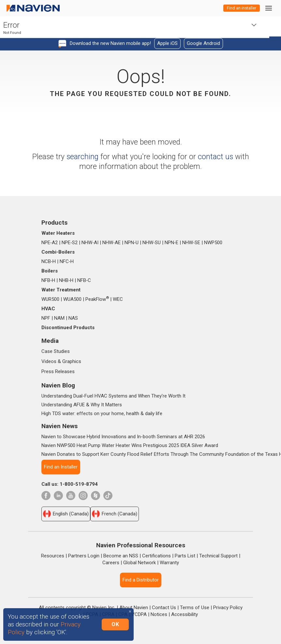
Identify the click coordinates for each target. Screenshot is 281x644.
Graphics (72, 361)
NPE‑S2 (70, 243)
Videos (49, 361)
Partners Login (84, 556)
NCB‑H (49, 261)
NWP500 (213, 243)
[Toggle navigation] (268, 8)
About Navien (134, 608)
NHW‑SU (152, 243)
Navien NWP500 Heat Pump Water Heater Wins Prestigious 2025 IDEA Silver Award (130, 445)
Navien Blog (58, 385)
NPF (46, 318)
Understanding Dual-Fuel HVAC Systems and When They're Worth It (113, 396)
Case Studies (56, 351)
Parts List (185, 556)
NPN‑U (132, 243)
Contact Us (164, 608)
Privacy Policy (228, 608)
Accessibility (185, 614)
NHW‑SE (191, 243)
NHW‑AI (90, 243)
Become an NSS (121, 556)
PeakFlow (97, 299)
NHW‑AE (111, 243)
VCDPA (139, 614)
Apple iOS (167, 43)
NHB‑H (66, 280)
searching (82, 157)
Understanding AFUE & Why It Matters (82, 405)
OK (115, 624)
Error (11, 25)
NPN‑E (171, 243)
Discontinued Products (68, 328)
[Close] (130, 612)
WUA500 (72, 299)
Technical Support (218, 556)
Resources (53, 556)
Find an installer (242, 8)
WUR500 (50, 299)
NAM (59, 318)
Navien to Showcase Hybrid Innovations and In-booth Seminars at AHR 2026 (123, 437)
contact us (215, 157)
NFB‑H (48, 280)
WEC (118, 299)
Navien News (59, 426)
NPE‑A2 (50, 243)
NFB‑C (84, 280)
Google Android (203, 43)
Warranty (169, 563)
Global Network (140, 563)
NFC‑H (67, 261)
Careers (111, 563)
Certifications (156, 556)
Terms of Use (195, 608)
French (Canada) (115, 514)
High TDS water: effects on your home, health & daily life (102, 413)
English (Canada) (66, 514)
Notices (159, 614)
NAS (73, 318)
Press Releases (58, 371)
